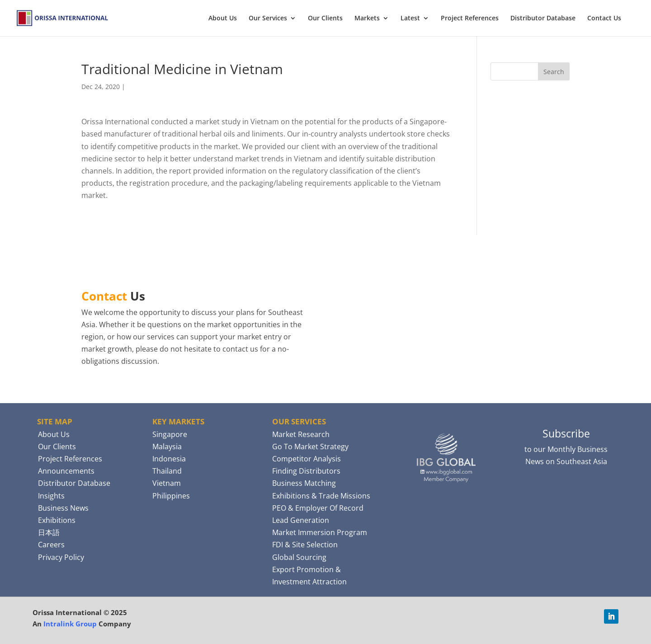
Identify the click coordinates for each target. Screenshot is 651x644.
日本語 (49, 532)
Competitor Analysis (307, 459)
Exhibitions (57, 520)
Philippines (171, 496)
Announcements (66, 471)
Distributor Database (543, 19)
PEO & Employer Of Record (318, 508)
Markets (367, 19)
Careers (51, 545)
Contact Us (604, 19)
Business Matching (304, 483)
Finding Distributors (306, 471)
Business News (63, 508)
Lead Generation (301, 520)
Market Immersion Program (320, 532)
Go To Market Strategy (310, 447)
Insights (51, 496)
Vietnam (167, 483)
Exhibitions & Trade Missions (321, 496)
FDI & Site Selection (305, 545)
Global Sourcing (299, 557)
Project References (470, 19)
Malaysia (167, 447)
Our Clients (325, 19)
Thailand (167, 471)
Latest (410, 19)
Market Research (301, 434)
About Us (223, 19)
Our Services (268, 19)
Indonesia (169, 459)
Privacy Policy (61, 557)
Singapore (170, 434)
